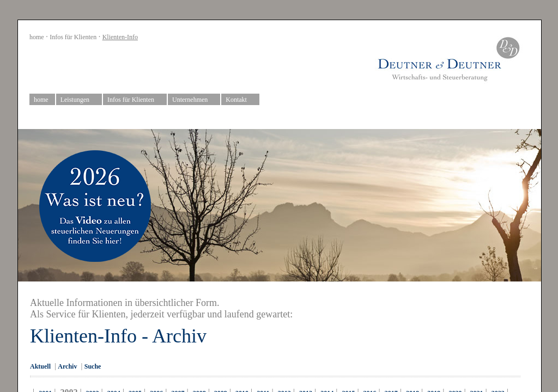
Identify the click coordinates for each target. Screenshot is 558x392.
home (37, 37)
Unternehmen (194, 100)
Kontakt (241, 100)
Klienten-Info (120, 37)
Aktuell (40, 366)
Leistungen (79, 100)
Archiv (67, 366)
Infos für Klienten (73, 37)
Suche (93, 366)
